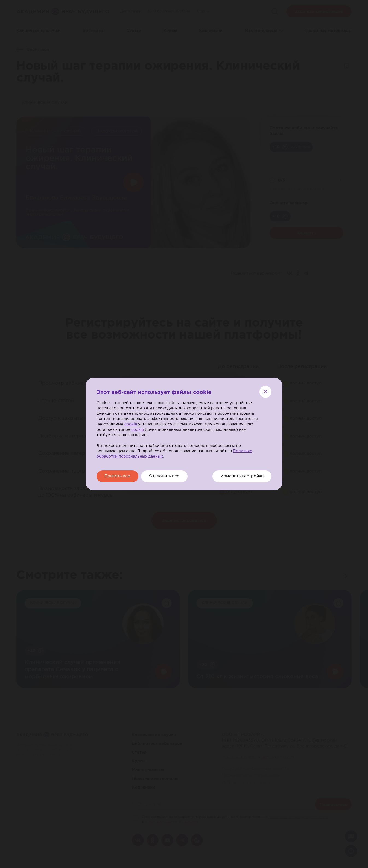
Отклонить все (166, 476)
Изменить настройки (241, 476)
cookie (131, 424)
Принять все (118, 476)
